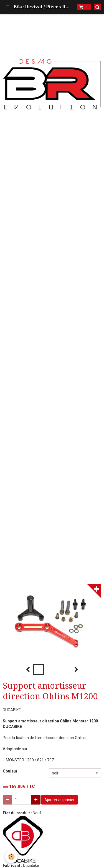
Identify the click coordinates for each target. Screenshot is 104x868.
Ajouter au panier (59, 800)
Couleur (10, 771)
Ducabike (31, 865)
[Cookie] (11, 857)
